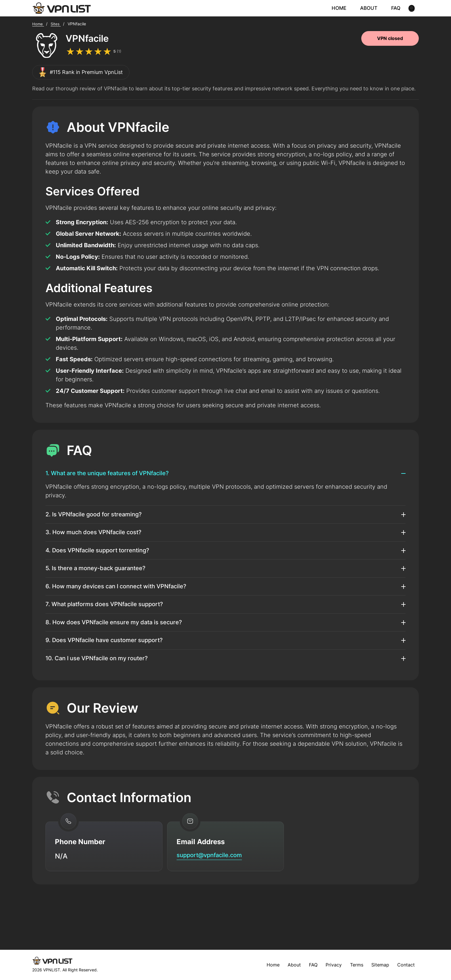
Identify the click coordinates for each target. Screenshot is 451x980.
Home (262, 965)
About (284, 965)
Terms (351, 965)
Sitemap (377, 965)
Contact (405, 965)
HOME (344, 8)
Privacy (326, 965)
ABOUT (373, 8)
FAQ (399, 8)
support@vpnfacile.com (216, 894)
